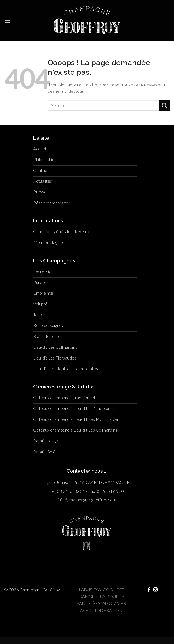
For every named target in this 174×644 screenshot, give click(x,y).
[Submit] (164, 106)
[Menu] (7, 21)
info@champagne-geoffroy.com (87, 500)
